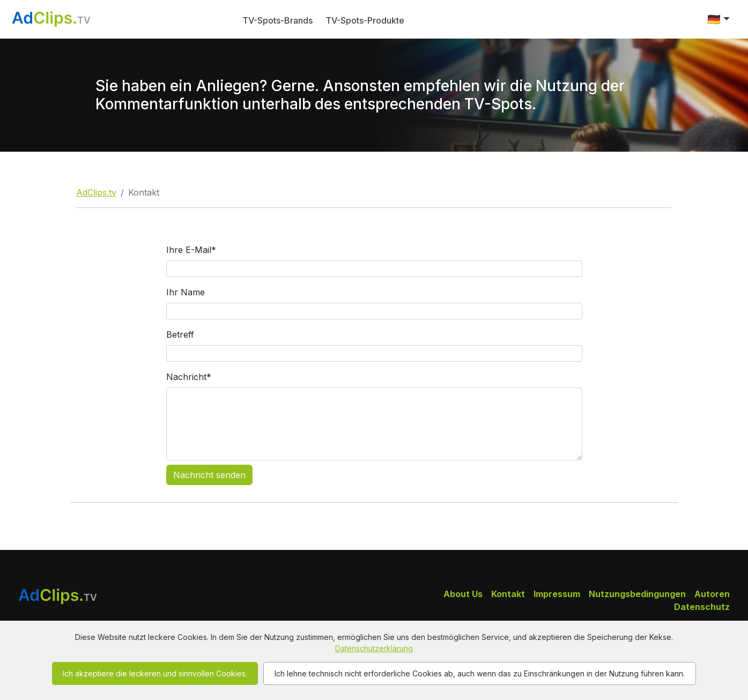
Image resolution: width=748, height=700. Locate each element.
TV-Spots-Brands (277, 20)
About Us (463, 594)
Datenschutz (702, 607)
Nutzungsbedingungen (637, 594)
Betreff (180, 334)
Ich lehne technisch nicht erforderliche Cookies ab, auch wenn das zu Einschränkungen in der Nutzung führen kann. (480, 673)
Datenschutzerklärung (374, 648)
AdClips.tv (96, 192)
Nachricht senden (209, 475)
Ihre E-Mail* (191, 250)
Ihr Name (186, 292)
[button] (719, 19)
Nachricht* (189, 377)
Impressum (557, 594)
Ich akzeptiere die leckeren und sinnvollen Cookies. (155, 673)
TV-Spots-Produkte (365, 20)
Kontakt (508, 594)
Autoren (712, 594)
